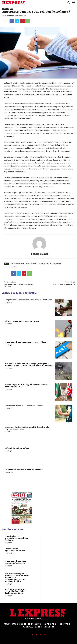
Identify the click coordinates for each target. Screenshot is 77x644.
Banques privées (43, 264)
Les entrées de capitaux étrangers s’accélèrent (26, 342)
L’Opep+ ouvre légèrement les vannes (22, 321)
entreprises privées (10, 267)
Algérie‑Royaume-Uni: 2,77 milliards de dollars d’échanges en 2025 (26, 386)
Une (12, 9)
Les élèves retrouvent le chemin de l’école (24, 406)
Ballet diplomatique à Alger (17, 448)
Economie (6, 9)
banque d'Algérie (31, 264)
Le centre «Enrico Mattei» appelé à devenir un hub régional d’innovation (28, 428)
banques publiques (56, 264)
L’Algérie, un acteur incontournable (62, 285)
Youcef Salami (9, 16)
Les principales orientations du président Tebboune (28, 300)
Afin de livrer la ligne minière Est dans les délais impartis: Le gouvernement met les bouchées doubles (29, 364)
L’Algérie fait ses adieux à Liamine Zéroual (24, 469)
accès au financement (17, 264)
